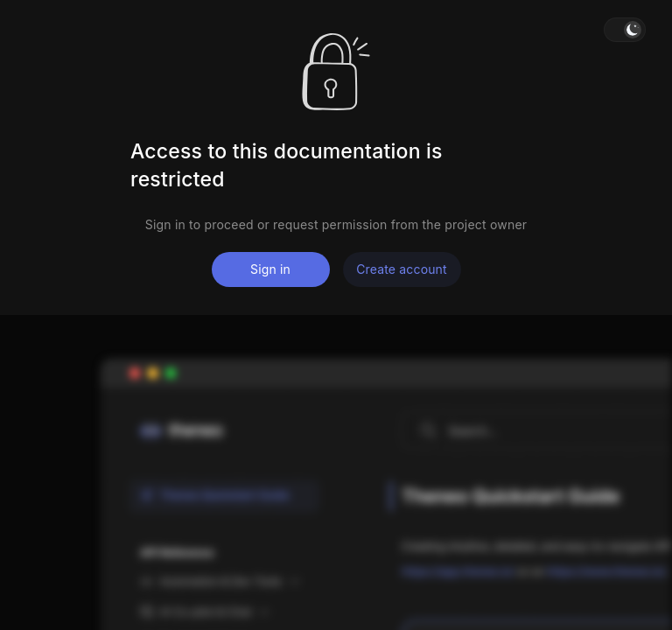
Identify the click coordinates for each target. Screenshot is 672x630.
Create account (402, 269)
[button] (625, 30)
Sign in (270, 269)
